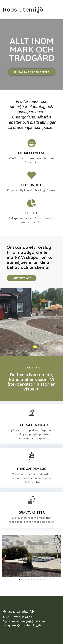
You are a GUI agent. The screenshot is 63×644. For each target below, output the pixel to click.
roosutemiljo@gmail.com (29, 621)
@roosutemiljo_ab (29, 625)
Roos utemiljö (23, 10)
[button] (5, 556)
